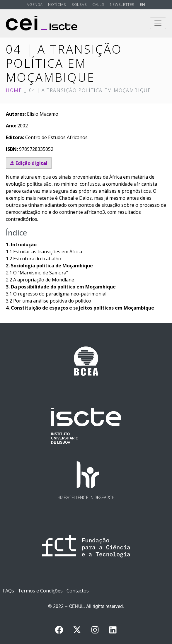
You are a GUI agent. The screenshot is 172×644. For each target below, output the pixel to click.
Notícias (57, 4)
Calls (98, 4)
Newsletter (122, 4)
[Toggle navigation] (158, 23)
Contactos (78, 591)
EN (142, 4)
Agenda (35, 4)
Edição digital (29, 163)
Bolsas (79, 4)
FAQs (8, 591)
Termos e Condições (40, 591)
